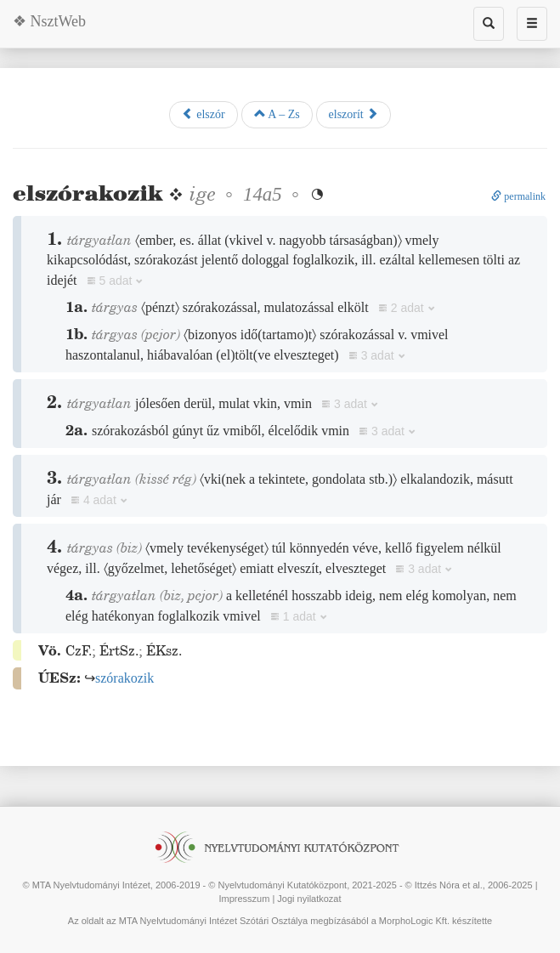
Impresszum (244, 899)
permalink (518, 196)
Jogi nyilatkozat (309, 899)
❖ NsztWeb (49, 21)
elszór (204, 114)
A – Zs (277, 114)
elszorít (354, 114)
